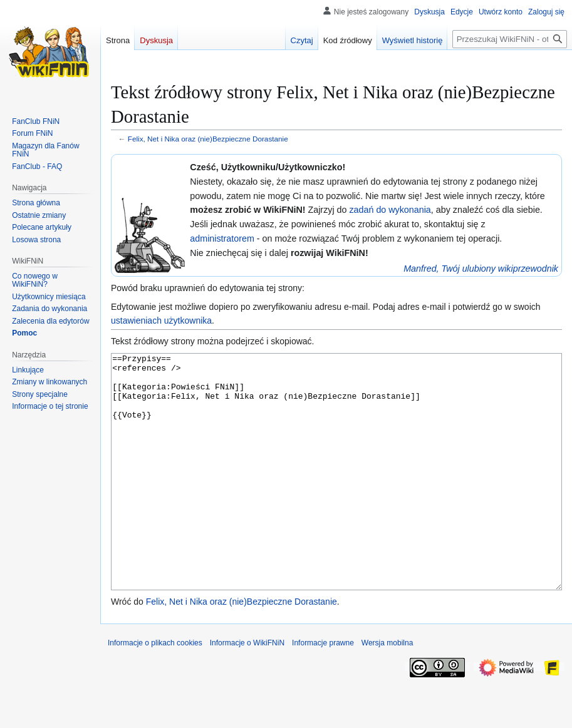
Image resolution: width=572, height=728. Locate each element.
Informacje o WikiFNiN (247, 690)
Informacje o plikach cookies (155, 690)
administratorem (222, 238)
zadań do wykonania (390, 210)
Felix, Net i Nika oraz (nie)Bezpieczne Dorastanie (208, 139)
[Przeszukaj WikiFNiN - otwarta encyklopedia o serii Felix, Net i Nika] (510, 39)
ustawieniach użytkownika (161, 320)
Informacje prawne (323, 690)
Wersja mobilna (387, 690)
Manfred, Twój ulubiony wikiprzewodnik (481, 269)
